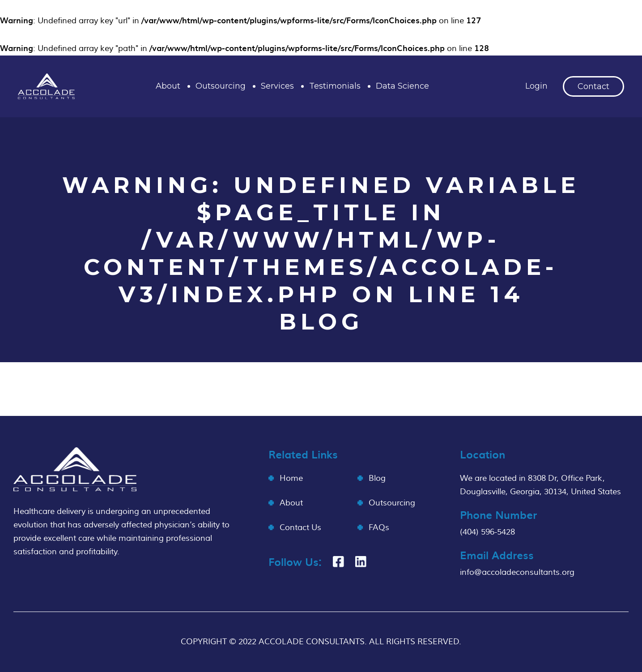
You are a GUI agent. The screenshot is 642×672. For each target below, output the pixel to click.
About (168, 86)
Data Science (402, 86)
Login (536, 86)
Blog (377, 478)
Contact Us (300, 528)
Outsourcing (221, 86)
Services (277, 86)
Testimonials (335, 86)
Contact (593, 86)
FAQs (379, 528)
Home (291, 478)
